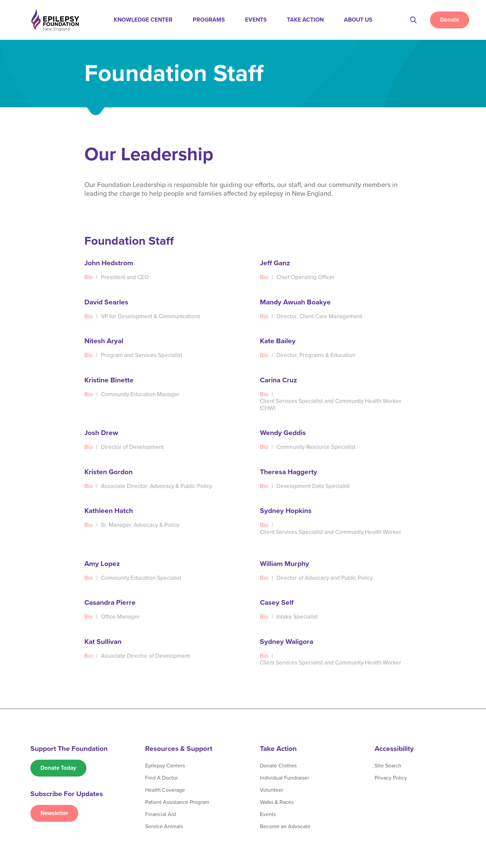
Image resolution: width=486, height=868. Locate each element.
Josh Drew (101, 433)
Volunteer (272, 790)
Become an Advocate (285, 826)
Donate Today (58, 768)
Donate (450, 20)
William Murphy (285, 564)
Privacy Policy (391, 778)
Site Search (388, 766)
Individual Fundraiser (285, 778)
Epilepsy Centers (165, 766)
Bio (89, 277)
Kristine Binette (109, 380)
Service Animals (164, 826)
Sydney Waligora (287, 642)
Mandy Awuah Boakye (295, 302)
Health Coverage (165, 790)
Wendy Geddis (283, 433)
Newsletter (54, 813)
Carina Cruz (278, 380)
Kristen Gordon (109, 472)
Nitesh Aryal (104, 341)
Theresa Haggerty (289, 472)
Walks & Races (277, 802)
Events (256, 20)
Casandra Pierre (110, 603)
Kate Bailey (278, 341)
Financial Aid (160, 814)
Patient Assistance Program (177, 802)
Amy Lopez (102, 564)
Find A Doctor (161, 778)
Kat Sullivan (103, 642)
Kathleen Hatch (109, 511)
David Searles (106, 302)
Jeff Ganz (275, 263)
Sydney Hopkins (286, 511)
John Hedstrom (109, 263)
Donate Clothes (278, 766)
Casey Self (277, 603)
